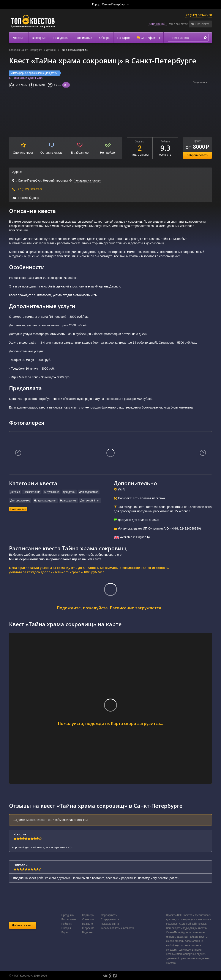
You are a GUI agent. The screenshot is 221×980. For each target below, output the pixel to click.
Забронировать (197, 155)
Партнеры (88, 915)
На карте (123, 38)
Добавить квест (23, 925)
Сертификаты (148, 38)
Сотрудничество (110, 919)
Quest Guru (36, 78)
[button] (200, 24)
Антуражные (51, 492)
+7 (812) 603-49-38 (199, 15)
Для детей (69, 492)
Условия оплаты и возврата (117, 928)
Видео (65, 932)
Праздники (61, 38)
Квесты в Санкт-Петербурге (26, 50)
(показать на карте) (87, 180)
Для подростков (89, 492)
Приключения (32, 492)
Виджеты (88, 932)
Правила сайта (110, 924)
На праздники (68, 501)
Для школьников (20, 501)
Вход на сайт (158, 24)
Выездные (39, 38)
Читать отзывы (140, 155)
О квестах (88, 919)
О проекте (88, 928)
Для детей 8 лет (90, 501)
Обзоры (105, 38)
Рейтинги (67, 924)
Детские (51, 50)
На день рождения (45, 501)
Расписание (84, 38)
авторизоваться (40, 820)
